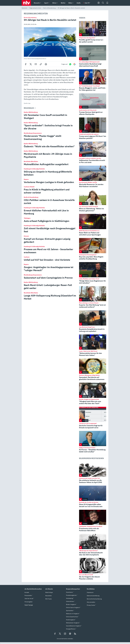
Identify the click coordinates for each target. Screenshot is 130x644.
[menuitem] (41, 3)
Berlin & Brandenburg (49, 8)
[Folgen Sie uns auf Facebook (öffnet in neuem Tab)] (55, 634)
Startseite (24, 8)
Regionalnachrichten (35, 8)
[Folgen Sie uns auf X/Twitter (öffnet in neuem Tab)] (60, 634)
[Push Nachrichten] (107, 3)
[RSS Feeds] (75, 634)
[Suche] (103, 3)
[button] (50, 43)
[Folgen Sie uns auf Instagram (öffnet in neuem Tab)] (65, 634)
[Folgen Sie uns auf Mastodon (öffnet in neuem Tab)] (70, 634)
